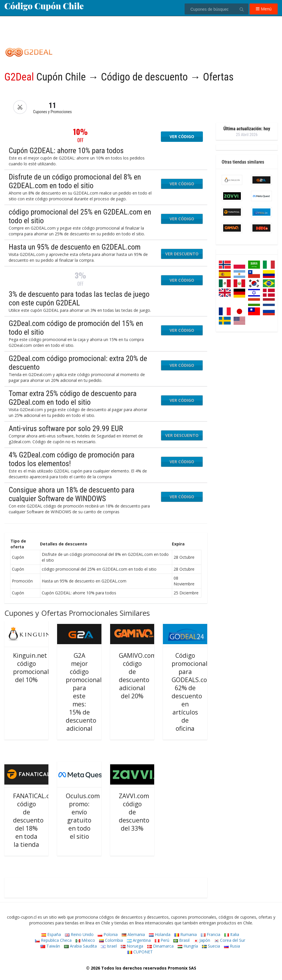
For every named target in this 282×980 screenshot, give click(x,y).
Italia (232, 934)
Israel (109, 946)
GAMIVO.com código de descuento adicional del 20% (138, 676)
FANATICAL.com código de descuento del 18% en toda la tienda (36, 820)
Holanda (160, 934)
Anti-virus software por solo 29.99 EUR (66, 428)
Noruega (132, 946)
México (85, 940)
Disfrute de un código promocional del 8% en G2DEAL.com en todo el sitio (75, 181)
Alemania (133, 934)
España (51, 934)
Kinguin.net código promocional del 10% (31, 668)
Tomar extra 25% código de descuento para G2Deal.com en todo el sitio (73, 398)
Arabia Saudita (80, 946)
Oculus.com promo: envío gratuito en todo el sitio (83, 816)
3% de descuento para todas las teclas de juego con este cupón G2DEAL (79, 298)
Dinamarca (160, 946)
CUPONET (140, 952)
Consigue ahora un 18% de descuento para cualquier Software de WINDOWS (72, 494)
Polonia (108, 934)
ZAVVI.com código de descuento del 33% (134, 812)
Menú (264, 9)
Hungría (188, 946)
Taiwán (50, 946)
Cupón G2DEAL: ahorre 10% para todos (66, 151)
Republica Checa (53, 940)
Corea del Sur (230, 940)
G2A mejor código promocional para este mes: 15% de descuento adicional (84, 692)
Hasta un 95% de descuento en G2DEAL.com (75, 247)
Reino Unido (79, 934)
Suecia (211, 946)
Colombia (111, 940)
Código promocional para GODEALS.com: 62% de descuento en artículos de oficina (193, 692)
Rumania (186, 934)
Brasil (181, 940)
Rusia (232, 946)
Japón (202, 940)
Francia (211, 934)
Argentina (139, 940)
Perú (162, 940)
